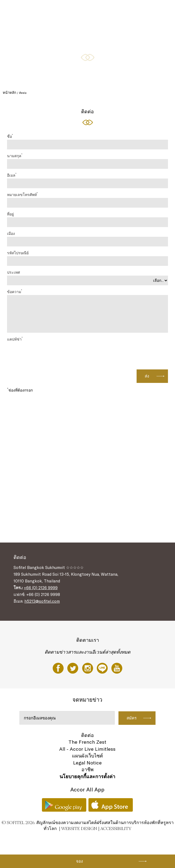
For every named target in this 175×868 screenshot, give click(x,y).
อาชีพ (87, 769)
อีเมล (12, 175)
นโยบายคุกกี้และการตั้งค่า (87, 776)
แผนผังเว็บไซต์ (87, 756)
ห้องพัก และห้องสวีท (26, 10)
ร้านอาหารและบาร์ (56, 10)
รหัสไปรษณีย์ (18, 253)
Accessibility (116, 828)
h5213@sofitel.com (42, 601)
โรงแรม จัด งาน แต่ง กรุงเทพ (31, 30)
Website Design (79, 828)
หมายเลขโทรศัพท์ (22, 194)
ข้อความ (14, 291)
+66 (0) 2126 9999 (41, 588)
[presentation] (127, 353)
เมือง (11, 234)
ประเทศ (14, 272)
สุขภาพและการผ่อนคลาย (72, 30)
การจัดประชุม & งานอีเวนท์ (115, 10)
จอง (79, 861)
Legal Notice (87, 763)
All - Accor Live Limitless (87, 749)
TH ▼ (98, 30)
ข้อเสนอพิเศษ (83, 10)
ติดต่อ (87, 735)
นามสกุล (15, 156)
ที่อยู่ (10, 214)
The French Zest (87, 742)
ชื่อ (10, 136)
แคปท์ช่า (15, 339)
